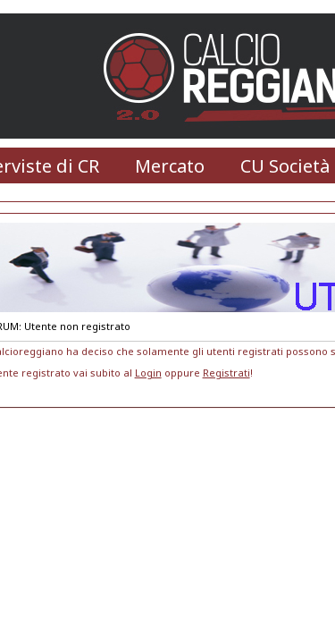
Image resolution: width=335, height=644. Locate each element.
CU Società (285, 166)
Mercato (170, 166)
